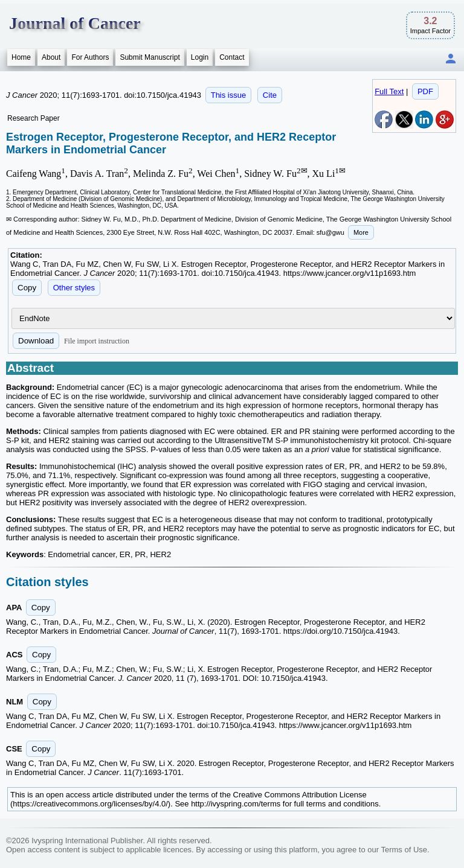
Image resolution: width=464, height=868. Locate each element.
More (361, 232)
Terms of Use (404, 850)
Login (200, 57)
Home (21, 57)
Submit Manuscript (150, 57)
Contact (232, 57)
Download (36, 341)
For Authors (90, 57)
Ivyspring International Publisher (87, 841)
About (51, 57)
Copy (27, 288)
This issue (229, 95)
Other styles (74, 288)
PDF (425, 91)
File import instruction (97, 341)
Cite (270, 95)
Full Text (389, 91)
